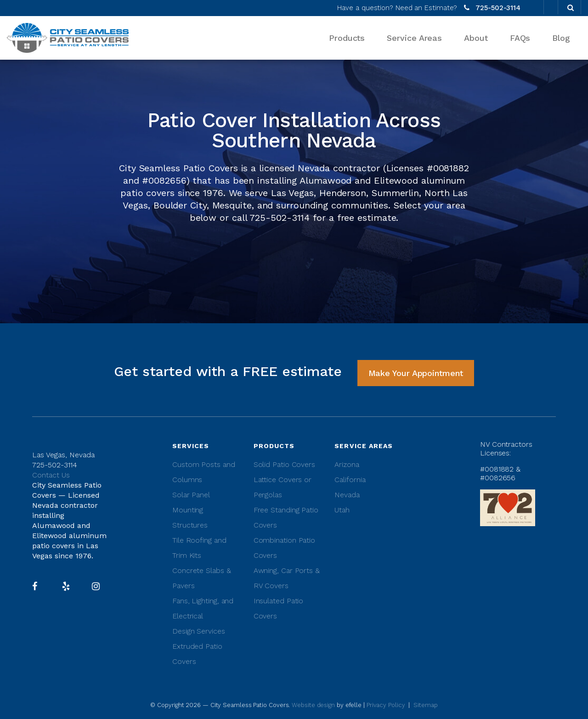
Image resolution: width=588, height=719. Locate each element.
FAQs (520, 38)
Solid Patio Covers (284, 464)
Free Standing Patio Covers (286, 517)
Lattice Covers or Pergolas (283, 487)
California (350, 480)
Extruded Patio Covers (197, 654)
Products (347, 38)
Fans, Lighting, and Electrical (203, 608)
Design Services (199, 631)
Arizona (347, 464)
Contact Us (51, 475)
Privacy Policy (386, 705)
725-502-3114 (498, 8)
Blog (561, 38)
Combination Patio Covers (284, 548)
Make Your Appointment (416, 373)
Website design (314, 705)
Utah (342, 510)
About (476, 38)
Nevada (347, 495)
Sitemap (425, 705)
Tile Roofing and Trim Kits (199, 548)
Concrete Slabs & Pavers (202, 578)
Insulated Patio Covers (279, 608)
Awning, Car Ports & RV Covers (287, 578)
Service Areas (414, 38)
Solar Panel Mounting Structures (191, 510)
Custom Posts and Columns (204, 472)
